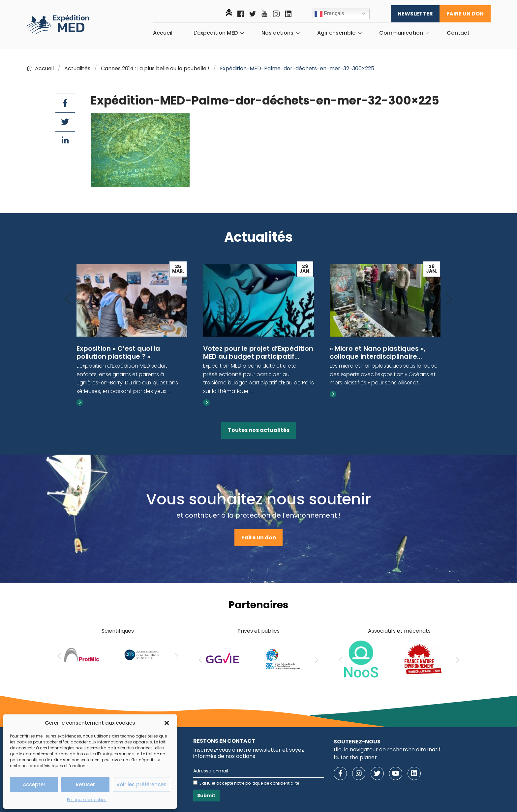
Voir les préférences (141, 784)
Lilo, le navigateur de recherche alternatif (387, 750)
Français (329, 14)
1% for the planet (355, 757)
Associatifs (382, 631)
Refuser (85, 784)
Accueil (163, 33)
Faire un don (465, 14)
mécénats (417, 631)
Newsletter (415, 14)
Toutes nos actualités (259, 430)
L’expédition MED (216, 33)
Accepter (34, 784)
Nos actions (277, 33)
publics (270, 631)
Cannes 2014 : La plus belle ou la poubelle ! (155, 68)
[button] (167, 723)
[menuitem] (163, 33)
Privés (245, 631)
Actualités (77, 68)
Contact (458, 33)
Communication (401, 33)
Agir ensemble (336, 33)
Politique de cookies (87, 800)
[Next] (449, 300)
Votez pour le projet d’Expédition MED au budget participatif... (258, 352)
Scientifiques (118, 631)
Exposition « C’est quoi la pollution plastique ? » (118, 352)
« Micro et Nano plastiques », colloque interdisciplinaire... (378, 352)
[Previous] (68, 300)
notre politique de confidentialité (267, 783)
